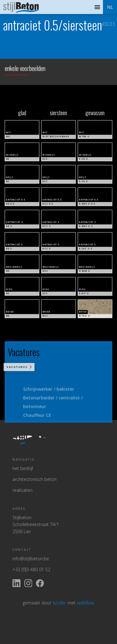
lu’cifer (59, 603)
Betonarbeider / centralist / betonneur (53, 406)
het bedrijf (23, 468)
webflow (86, 603)
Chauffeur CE (37, 419)
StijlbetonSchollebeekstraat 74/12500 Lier (36, 524)
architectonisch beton (34, 479)
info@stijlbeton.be (31, 559)
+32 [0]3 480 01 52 (31, 569)
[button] (110, 7)
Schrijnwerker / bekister (49, 393)
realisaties (23, 490)
